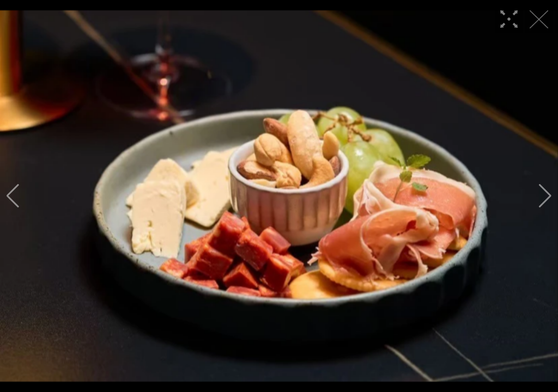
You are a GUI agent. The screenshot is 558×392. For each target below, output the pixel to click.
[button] (13, 196)
